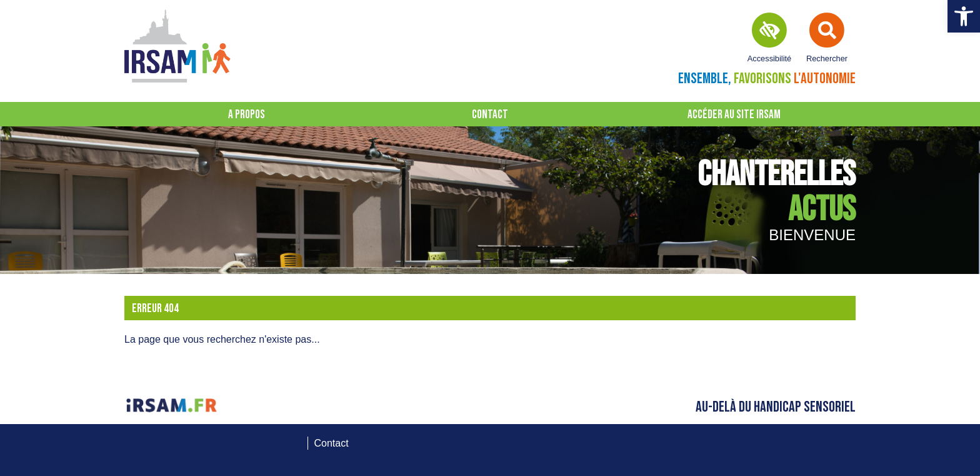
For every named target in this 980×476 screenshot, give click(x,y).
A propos (247, 115)
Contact (490, 115)
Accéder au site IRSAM (734, 115)
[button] (964, 16)
